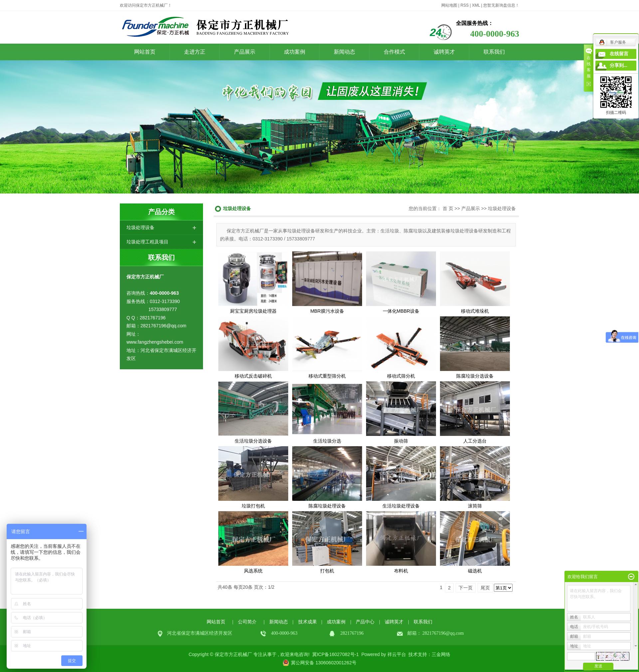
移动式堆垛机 (475, 311)
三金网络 (441, 654)
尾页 (485, 588)
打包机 (327, 571)
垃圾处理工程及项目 (147, 242)
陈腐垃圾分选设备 (475, 376)
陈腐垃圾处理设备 (327, 506)
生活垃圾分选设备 (253, 441)
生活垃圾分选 (327, 441)
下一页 (466, 588)
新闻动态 (344, 52)
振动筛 (401, 441)
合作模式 (394, 52)
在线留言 (619, 54)
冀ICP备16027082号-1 (335, 654)
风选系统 (253, 571)
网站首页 (145, 52)
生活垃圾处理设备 (401, 506)
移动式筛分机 (401, 376)
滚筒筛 (475, 506)
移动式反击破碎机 (253, 376)
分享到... (619, 65)
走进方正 (195, 52)
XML (476, 5)
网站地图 (449, 5)
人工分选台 (475, 441)
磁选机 (475, 571)
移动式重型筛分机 (327, 376)
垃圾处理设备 (140, 227)
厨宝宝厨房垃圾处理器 (253, 311)
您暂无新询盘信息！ (501, 5)
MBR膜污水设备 (327, 311)
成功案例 (295, 52)
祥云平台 (397, 654)
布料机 (401, 571)
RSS (464, 5)
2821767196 (434, 633)
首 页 (448, 208)
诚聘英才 (444, 52)
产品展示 (245, 52)
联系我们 (494, 52)
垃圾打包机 (253, 506)
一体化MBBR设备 (401, 311)
